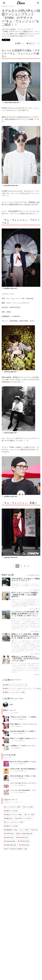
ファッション (8, 936)
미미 (32, 590)
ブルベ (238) (28, 807)
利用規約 (23, 935)
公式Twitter (23, 953)
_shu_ (8, 704)
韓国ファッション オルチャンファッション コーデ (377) (22, 689)
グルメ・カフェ (8, 953)
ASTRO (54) (9, 834)
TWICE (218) (24, 845)
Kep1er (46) (9, 837)
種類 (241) (8, 818)
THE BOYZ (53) (24, 841)
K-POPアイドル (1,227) (23, 818)
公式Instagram (24, 950)
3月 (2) (34, 830)
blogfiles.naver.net (10, 288)
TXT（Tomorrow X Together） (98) (15, 849)
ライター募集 (24, 947)
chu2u (12, 748)
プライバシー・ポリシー (28, 938)
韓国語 (6, 965)
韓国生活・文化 (8, 968)
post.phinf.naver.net (11, 185)
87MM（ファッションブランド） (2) (15, 685)
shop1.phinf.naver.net (12, 102)
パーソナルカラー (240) (12, 807)
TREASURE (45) (10, 845)
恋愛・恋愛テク (8, 956)
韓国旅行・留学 (8, 933)
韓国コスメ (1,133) (11, 811)
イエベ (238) (29, 815)
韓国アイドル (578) (11, 826)
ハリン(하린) (14, 719)
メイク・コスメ (8, 938)
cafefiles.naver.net (10, 496)
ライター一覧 (24, 944)
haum (31, 609)
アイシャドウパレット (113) (14, 822)
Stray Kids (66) (10, 841)
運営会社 (23, 932)
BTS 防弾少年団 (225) (24, 834)
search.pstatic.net (10, 372)
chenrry (12, 726)
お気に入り (31, 43)
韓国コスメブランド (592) (13, 815)
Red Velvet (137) (22, 837)
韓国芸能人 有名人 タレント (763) (16, 830)
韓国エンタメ (8, 930)
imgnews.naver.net (11, 557)
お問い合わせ (24, 941)
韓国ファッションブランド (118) (14, 692)
